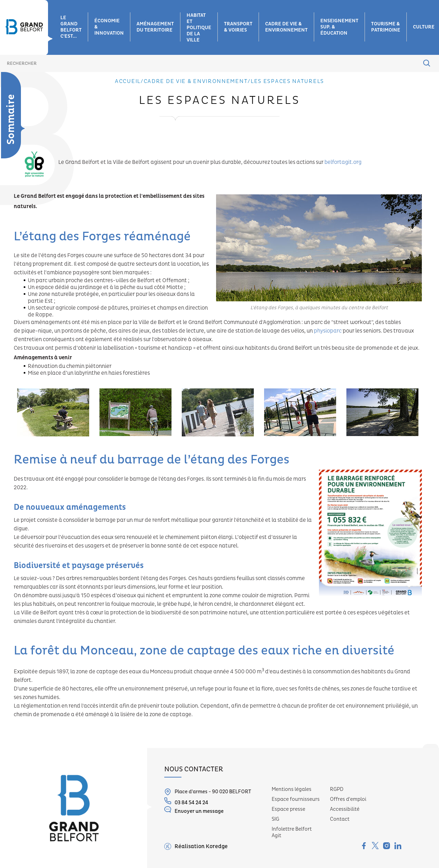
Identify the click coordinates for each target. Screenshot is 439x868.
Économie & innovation (109, 27)
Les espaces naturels (11, 162)
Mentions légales (292, 789)
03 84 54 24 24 (186, 802)
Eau (5, 141)
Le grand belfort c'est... (71, 27)
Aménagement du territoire (155, 27)
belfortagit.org (343, 162)
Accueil (128, 81)
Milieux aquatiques (15, 221)
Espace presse (288, 809)
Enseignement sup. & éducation (339, 27)
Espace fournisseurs (296, 799)
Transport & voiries (238, 27)
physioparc (328, 331)
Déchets (10, 127)
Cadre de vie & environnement (286, 27)
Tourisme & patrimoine (386, 27)
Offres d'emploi (348, 799)
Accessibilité (345, 809)
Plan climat (9, 200)
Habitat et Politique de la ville (199, 28)
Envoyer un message (194, 810)
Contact (340, 819)
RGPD (337, 789)
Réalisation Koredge (196, 846)
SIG (275, 819)
